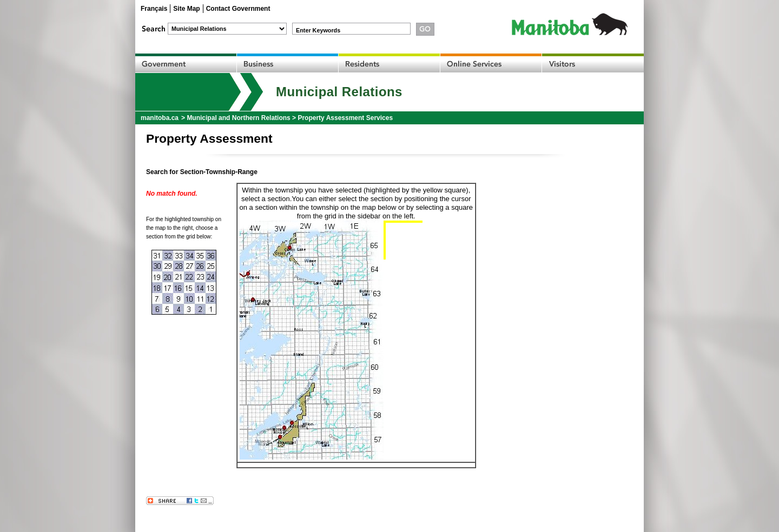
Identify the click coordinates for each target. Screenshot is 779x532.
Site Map (186, 9)
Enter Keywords (318, 30)
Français (154, 9)
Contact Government (238, 9)
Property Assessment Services (345, 118)
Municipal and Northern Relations (238, 118)
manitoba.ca (160, 118)
